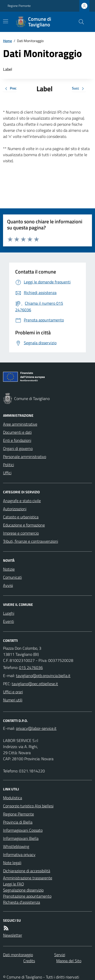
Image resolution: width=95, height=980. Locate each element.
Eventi (8, 621)
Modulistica (13, 798)
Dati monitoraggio (18, 955)
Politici (8, 465)
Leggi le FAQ (14, 884)
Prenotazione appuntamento (27, 896)
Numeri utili (13, 700)
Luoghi (9, 613)
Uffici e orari (13, 692)
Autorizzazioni (15, 509)
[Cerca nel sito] (79, 22)
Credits (29, 961)
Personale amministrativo (25, 457)
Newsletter (13, 935)
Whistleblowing (16, 846)
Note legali (12, 863)
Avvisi (8, 585)
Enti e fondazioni (17, 440)
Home (7, 41)
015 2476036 (31, 667)
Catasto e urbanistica (21, 517)
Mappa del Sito (69, 961)
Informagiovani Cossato (23, 830)
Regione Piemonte (19, 6)
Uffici (7, 473)
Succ (79, 89)
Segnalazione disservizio (23, 890)
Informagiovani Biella (21, 838)
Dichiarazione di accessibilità (27, 871)
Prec (10, 89)
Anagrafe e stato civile (22, 501)
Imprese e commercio (21, 533)
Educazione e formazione (24, 525)
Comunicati (12, 577)
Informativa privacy (19, 855)
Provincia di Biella (18, 822)
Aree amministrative (20, 424)
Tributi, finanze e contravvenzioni (31, 541)
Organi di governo (18, 448)
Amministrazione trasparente (28, 878)
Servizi (60, 955)
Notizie (9, 569)
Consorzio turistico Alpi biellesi (28, 806)
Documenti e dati (17, 432)
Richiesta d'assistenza (22, 902)
